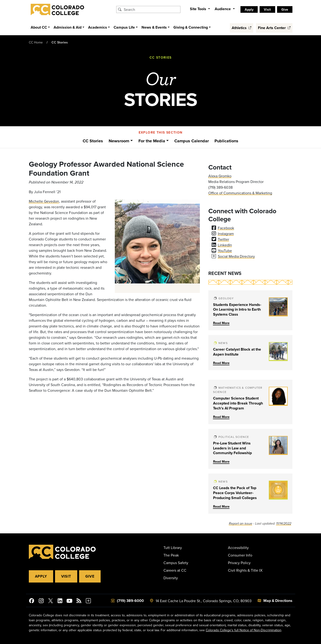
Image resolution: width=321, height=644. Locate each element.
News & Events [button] (154, 27)
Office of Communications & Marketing (240, 193)
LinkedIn (225, 245)
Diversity (171, 578)
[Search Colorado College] (151, 9)
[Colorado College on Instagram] (41, 601)
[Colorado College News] (79, 601)
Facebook (226, 228)
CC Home (36, 42)
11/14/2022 (284, 524)
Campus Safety (176, 563)
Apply (249, 9)
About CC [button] (39, 27)
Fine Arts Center (274, 28)
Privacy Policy (239, 563)
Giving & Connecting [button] (191, 27)
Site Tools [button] (199, 9)
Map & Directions (278, 601)
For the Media (152, 141)
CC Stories (60, 42)
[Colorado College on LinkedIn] (60, 601)
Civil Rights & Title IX (245, 570)
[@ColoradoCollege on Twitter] (51, 601)
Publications (226, 141)
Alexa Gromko (220, 176)
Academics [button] (98, 27)
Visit (267, 9)
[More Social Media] (88, 601)
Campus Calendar (192, 141)
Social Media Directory (236, 256)
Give (285, 9)
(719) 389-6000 (130, 601)
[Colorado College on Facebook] (32, 601)
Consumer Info (240, 555)
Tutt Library (173, 548)
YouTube (225, 251)
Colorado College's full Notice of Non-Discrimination (244, 630)
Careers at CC (175, 570)
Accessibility (238, 548)
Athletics (242, 28)
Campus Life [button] (124, 27)
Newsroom (119, 141)
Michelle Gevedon (44, 201)
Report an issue (241, 524)
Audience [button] (223, 9)
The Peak (171, 555)
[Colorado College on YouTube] (69, 601)
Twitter (223, 239)
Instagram (226, 234)
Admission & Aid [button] (68, 27)
